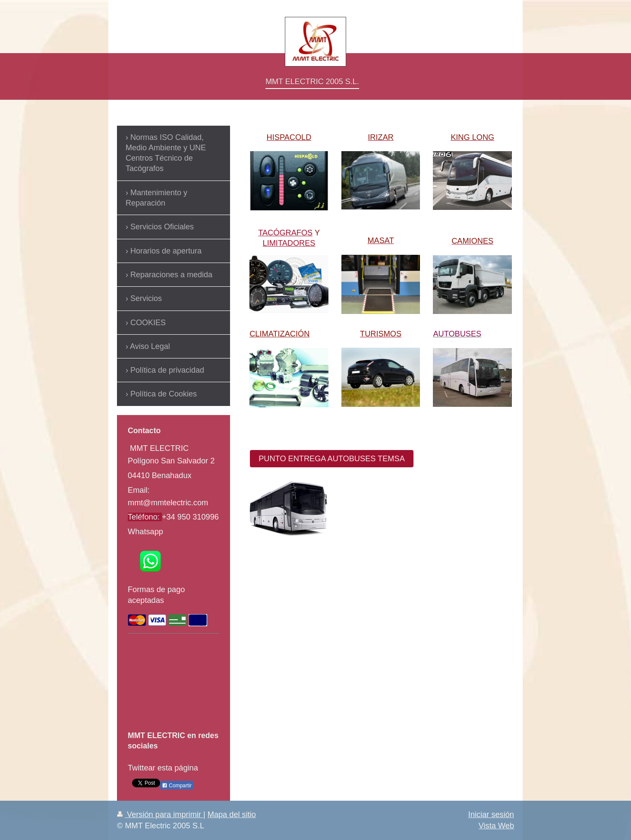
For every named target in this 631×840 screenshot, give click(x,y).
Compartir (177, 786)
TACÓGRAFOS (285, 233)
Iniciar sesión (491, 815)
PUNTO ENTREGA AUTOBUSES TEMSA (332, 459)
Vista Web (496, 826)
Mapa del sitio (232, 815)
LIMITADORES (289, 243)
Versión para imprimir (160, 815)
